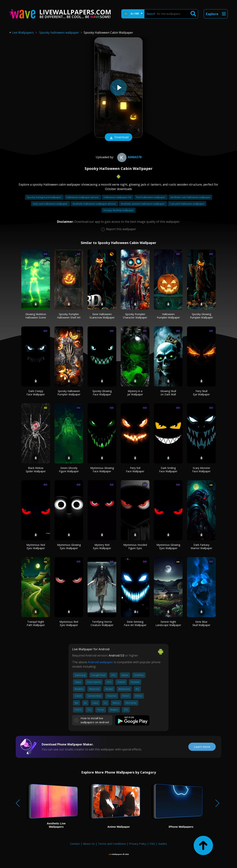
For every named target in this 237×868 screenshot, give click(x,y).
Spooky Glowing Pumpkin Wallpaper (201, 316)
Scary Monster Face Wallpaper (201, 470)
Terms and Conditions (112, 844)
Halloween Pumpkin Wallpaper (168, 316)
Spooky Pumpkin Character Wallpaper (135, 316)
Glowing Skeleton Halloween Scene (36, 316)
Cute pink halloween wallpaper (187, 204)
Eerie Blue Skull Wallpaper (201, 623)
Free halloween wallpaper (151, 197)
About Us (89, 844)
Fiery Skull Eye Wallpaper (201, 393)
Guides (163, 844)
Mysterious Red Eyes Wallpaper (36, 546)
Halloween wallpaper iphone (83, 197)
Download (118, 138)
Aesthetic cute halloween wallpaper (190, 197)
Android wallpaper (100, 662)
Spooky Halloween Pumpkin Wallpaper (69, 393)
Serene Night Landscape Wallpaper (168, 623)
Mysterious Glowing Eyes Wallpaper (69, 546)
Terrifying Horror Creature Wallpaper (102, 623)
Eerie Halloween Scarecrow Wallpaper (102, 316)
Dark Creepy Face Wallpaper (36, 393)
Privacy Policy (138, 844)
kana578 (129, 157)
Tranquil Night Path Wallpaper (36, 623)
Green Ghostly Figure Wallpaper (69, 470)
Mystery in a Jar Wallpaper (135, 393)
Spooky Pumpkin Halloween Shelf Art (69, 316)
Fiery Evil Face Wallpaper (135, 470)
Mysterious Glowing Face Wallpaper (102, 470)
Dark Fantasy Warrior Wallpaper (201, 546)
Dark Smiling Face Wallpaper (168, 470)
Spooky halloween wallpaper (59, 33)
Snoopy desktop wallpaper (118, 210)
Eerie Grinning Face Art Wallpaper (135, 623)
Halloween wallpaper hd (118, 197)
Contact (75, 844)
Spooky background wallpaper (44, 197)
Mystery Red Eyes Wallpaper (102, 546)
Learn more (202, 747)
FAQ (152, 844)
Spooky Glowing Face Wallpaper (102, 393)
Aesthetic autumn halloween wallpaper (143, 204)
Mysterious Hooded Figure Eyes (135, 546)
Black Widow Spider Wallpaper (36, 470)
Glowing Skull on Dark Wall (168, 393)
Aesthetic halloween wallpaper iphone (94, 204)
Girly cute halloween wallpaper (50, 204)
